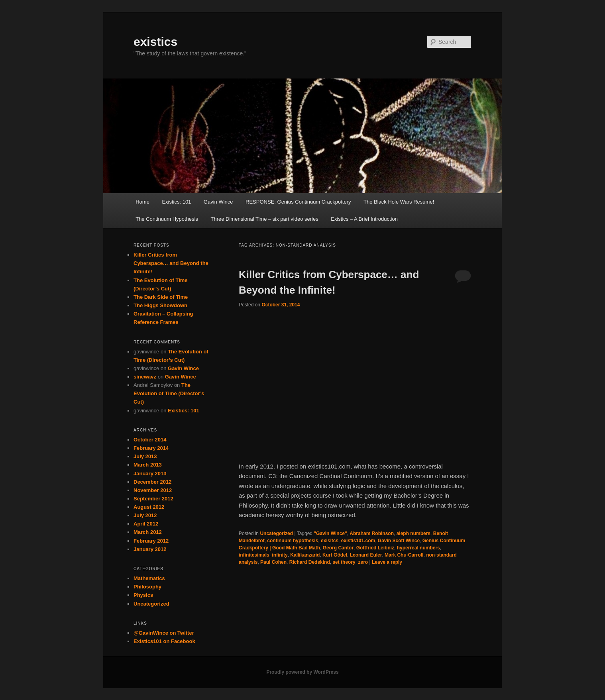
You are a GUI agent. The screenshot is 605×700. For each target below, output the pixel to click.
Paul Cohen (273, 562)
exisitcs (330, 541)
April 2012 (146, 524)
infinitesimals (254, 555)
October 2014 (150, 440)
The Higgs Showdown (160, 305)
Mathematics (149, 578)
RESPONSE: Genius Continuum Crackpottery (298, 202)
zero (363, 562)
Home (142, 202)
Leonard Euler (366, 555)
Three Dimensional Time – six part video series (265, 219)
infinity (280, 555)
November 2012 (153, 490)
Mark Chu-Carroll (404, 555)
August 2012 (149, 507)
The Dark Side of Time (161, 297)
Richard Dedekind (310, 562)
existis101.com (358, 541)
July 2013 (145, 456)
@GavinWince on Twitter (164, 633)
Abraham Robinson (372, 533)
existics (155, 42)
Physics (143, 595)
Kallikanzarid (305, 555)
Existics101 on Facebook (164, 641)
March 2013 (148, 465)
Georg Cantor (338, 548)
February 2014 (151, 448)
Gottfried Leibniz (375, 548)
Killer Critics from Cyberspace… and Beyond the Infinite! (171, 263)
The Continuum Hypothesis (167, 219)
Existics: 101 (176, 202)
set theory (344, 562)
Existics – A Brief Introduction (364, 219)
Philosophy (147, 587)
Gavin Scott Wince (399, 541)
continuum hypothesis (293, 541)
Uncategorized (276, 533)
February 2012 (151, 541)
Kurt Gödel (335, 555)
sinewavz (145, 377)
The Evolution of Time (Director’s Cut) (169, 393)
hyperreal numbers (418, 548)
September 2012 (153, 499)
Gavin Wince (218, 202)
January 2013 (150, 474)
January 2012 (150, 549)
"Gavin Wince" (330, 533)
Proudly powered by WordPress (302, 672)
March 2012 (148, 532)
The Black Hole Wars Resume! (399, 202)
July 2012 (145, 515)
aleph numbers (413, 533)
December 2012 (152, 482)
